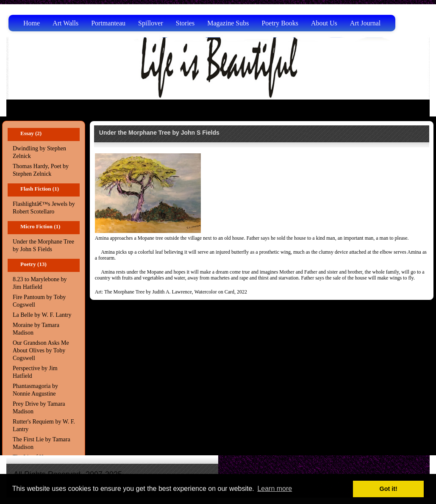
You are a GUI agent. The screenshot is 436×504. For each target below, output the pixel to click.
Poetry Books (280, 23)
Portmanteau (108, 23)
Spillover (151, 23)
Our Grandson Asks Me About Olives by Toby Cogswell (41, 350)
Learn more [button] (275, 489)
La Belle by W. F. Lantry (42, 315)
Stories (185, 23)
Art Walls (65, 23)
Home (32, 23)
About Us (324, 23)
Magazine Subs (228, 23)
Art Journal (365, 23)
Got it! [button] (389, 489)
